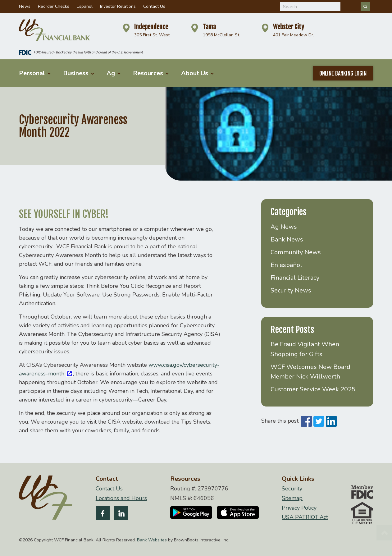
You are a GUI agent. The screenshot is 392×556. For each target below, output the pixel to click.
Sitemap (292, 498)
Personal (35, 73)
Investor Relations (118, 6)
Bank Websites (152, 540)
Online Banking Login (343, 73)
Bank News (287, 239)
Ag (114, 73)
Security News (291, 290)
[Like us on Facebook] (103, 515)
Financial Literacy (295, 278)
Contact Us (154, 6)
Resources (151, 73)
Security (292, 489)
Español (85, 6)
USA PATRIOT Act (305, 517)
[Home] (54, 30)
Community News (296, 252)
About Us (197, 73)
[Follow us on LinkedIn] (121, 515)
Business (79, 73)
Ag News (284, 227)
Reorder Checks (54, 6)
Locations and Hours (121, 498)
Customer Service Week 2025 (313, 389)
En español (286, 265)
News (25, 6)
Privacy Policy (299, 508)
